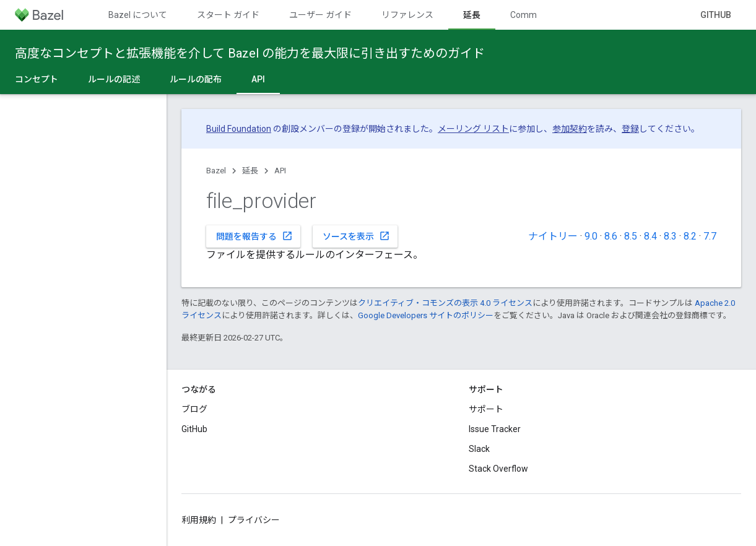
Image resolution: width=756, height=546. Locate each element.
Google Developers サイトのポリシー (426, 315)
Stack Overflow (498, 469)
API (280, 171)
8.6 (611, 236)
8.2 (690, 236)
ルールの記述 (114, 79)
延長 (250, 171)
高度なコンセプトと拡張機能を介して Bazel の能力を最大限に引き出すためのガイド (250, 53)
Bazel (216, 171)
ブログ (194, 409)
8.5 (631, 236)
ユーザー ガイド (320, 15)
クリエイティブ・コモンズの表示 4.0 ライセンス (445, 303)
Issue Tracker (495, 429)
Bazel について (138, 15)
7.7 (710, 236)
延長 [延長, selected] (472, 15)
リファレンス (407, 15)
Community (533, 15)
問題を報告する (254, 236)
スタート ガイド (228, 15)
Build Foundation (239, 129)
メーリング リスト (473, 129)
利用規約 (199, 520)
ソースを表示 (356, 236)
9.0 (591, 236)
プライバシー (254, 520)
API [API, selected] (258, 79)
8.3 (670, 236)
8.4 (650, 236)
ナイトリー (553, 236)
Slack (479, 449)
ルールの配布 (196, 79)
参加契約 (570, 129)
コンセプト (37, 79)
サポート (486, 409)
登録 (630, 129)
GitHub (716, 15)
